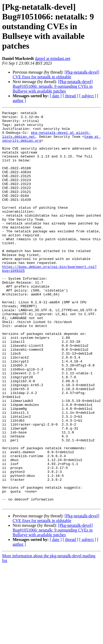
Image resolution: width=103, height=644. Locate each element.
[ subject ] (88, 96)
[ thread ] (70, 96)
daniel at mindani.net (53, 58)
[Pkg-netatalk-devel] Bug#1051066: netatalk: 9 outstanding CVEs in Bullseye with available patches (53, 86)
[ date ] (56, 96)
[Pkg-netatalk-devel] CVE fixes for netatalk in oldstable (56, 75)
